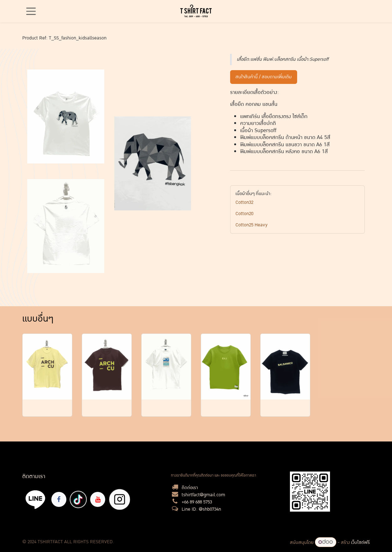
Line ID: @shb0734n (201, 509)
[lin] (36, 499)
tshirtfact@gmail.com (203, 495)
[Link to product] (47, 367)
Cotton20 (244, 214)
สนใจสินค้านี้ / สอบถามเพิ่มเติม (264, 77)
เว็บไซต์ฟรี (360, 542)
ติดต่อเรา (190, 488)
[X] (120, 499)
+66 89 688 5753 (197, 502)
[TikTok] (78, 499)
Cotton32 (244, 202)
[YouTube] (98, 499)
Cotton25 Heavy (252, 225)
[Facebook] (59, 499)
